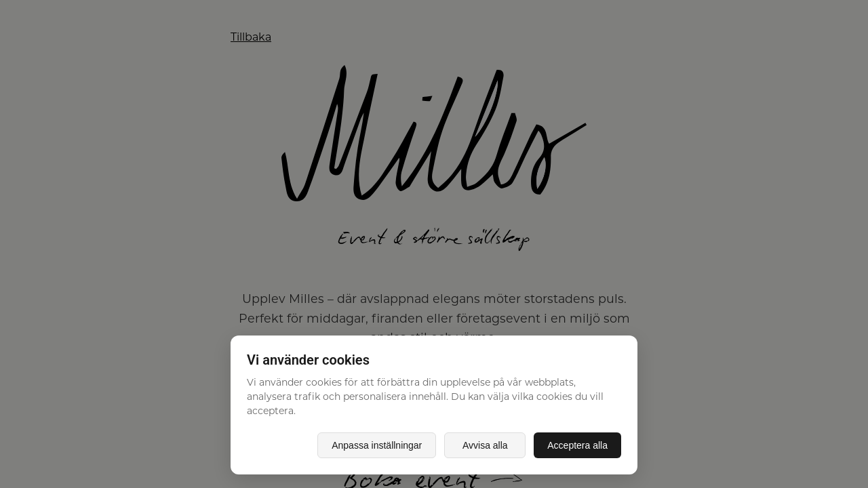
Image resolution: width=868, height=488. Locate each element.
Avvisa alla (485, 445)
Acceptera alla (577, 445)
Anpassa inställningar (377, 445)
